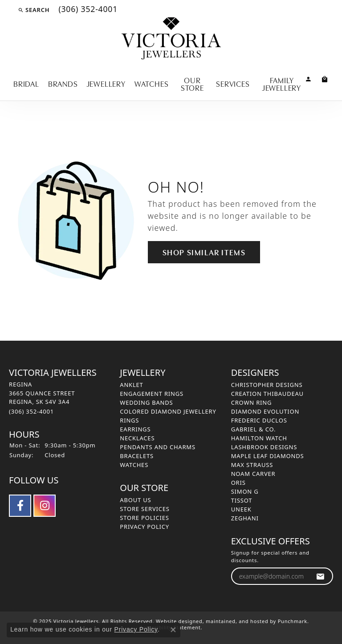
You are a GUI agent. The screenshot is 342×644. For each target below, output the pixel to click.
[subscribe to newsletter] (320, 576)
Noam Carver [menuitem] (253, 474)
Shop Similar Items (204, 252)
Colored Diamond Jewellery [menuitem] (168, 411)
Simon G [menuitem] (245, 491)
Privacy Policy (136, 629)
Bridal (26, 83)
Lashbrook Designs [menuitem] (264, 447)
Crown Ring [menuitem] (252, 402)
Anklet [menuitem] (131, 385)
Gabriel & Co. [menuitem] (254, 429)
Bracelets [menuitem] (137, 456)
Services (233, 83)
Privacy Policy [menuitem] (145, 527)
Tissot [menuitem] (242, 500)
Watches (152, 83)
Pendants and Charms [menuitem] (158, 447)
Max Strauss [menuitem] (252, 465)
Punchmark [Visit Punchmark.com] (293, 621)
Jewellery (106, 83)
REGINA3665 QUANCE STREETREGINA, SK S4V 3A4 (42, 398)
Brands (63, 83)
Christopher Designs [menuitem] (267, 385)
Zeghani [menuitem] (245, 518)
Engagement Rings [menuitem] (152, 394)
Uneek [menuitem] (241, 509)
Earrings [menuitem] (135, 429)
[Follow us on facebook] (20, 506)
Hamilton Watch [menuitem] (259, 438)
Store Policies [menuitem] (144, 518)
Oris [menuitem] (238, 483)
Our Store (192, 84)
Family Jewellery (282, 84)
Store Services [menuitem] (145, 509)
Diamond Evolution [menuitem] (265, 411)
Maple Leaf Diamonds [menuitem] (268, 456)
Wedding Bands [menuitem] (146, 402)
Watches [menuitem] (134, 465)
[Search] (34, 10)
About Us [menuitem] (135, 500)
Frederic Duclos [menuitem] (259, 420)
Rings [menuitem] (129, 420)
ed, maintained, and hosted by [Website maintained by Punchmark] (237, 621)
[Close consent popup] (173, 630)
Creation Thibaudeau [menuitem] (267, 394)
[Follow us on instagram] (45, 506)
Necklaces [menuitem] (137, 438)
